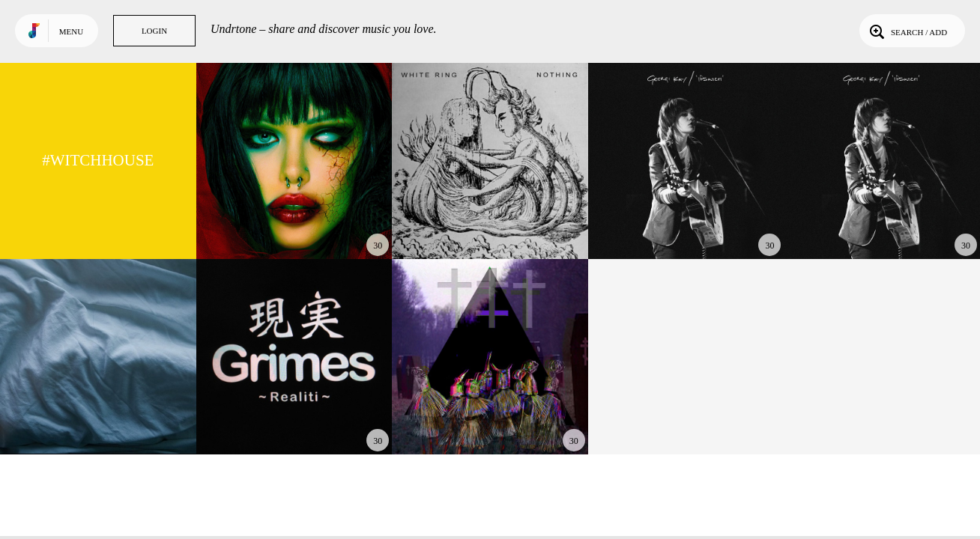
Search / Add (907, 31)
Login (154, 31)
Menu (71, 31)
